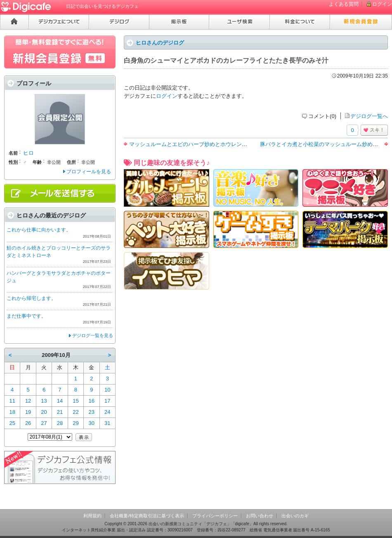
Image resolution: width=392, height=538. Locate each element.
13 (44, 401)
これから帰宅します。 (31, 298)
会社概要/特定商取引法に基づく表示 (147, 516)
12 (28, 401)
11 (12, 401)
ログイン (382, 4)
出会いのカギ (295, 516)
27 (44, 423)
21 (60, 412)
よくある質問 (344, 4)
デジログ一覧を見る (93, 335)
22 (76, 412)
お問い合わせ (260, 516)
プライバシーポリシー (215, 516)
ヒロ (28, 153)
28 (60, 423)
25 (12, 423)
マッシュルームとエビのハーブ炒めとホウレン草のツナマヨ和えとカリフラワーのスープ (236, 144)
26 (28, 423)
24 (107, 412)
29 (76, 423)
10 (107, 390)
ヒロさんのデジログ (160, 43)
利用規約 (92, 516)
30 (92, 423)
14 (60, 401)
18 (12, 412)
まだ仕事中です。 (26, 316)
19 (28, 412)
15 (76, 401)
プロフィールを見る (89, 172)
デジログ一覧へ (369, 116)
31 (107, 423)
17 (107, 401)
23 (92, 412)
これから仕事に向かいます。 (39, 230)
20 (44, 412)
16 (92, 401)
